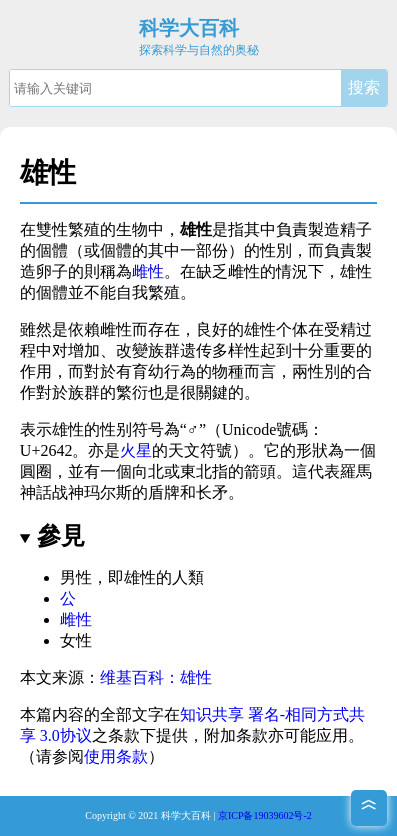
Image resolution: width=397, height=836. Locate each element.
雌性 (148, 271)
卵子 (52, 271)
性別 (276, 250)
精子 (356, 229)
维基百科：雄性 (156, 677)
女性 (76, 640)
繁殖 (164, 292)
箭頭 (260, 471)
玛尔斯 (108, 492)
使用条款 (116, 756)
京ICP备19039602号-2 (265, 815)
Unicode (249, 429)
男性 (76, 577)
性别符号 (132, 429)
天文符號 (200, 450)
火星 (136, 450)
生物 (132, 229)
